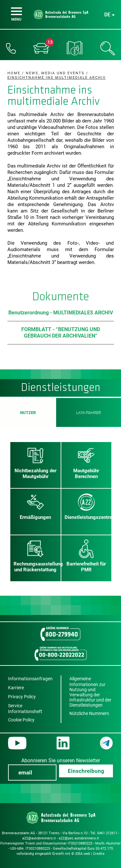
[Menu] (16, 11)
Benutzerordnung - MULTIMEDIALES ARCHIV (61, 313)
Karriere (16, 688)
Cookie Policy (21, 720)
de (107, 15)
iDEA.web (83, 854)
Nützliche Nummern (89, 713)
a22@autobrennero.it (39, 838)
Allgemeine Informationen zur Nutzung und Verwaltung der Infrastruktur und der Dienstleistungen (90, 692)
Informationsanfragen (30, 679)
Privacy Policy (22, 697)
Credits (99, 854)
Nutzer (28, 412)
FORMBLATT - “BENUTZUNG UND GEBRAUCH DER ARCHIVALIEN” (61, 333)
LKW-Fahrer (88, 413)
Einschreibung (86, 771)
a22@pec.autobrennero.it (79, 838)
